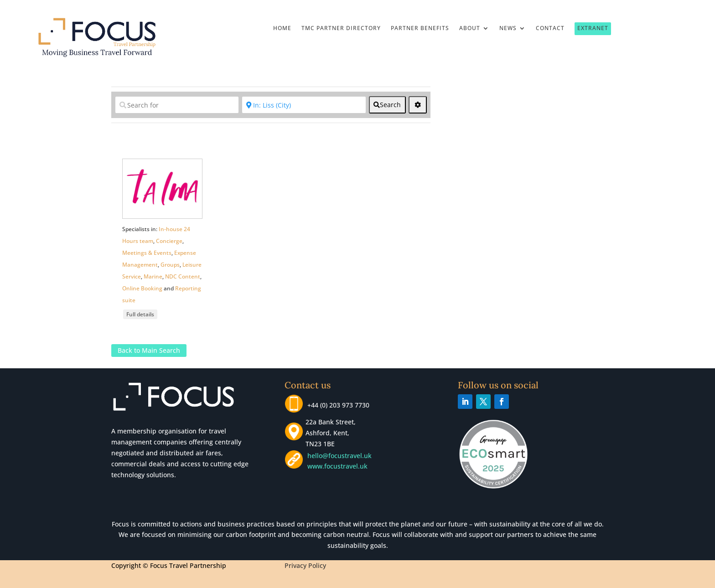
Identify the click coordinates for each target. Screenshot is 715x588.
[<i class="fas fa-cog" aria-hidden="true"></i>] (418, 105)
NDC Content (183, 276)
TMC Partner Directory (341, 28)
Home (282, 28)
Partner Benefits (420, 28)
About (470, 28)
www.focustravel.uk (336, 466)
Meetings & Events (147, 253)
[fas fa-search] (387, 105)
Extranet (593, 28)
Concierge (169, 241)
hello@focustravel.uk (341, 456)
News (508, 28)
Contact (550, 28)
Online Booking (142, 288)
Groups (170, 265)
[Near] (304, 105)
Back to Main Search (149, 350)
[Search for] (177, 105)
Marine (153, 276)
